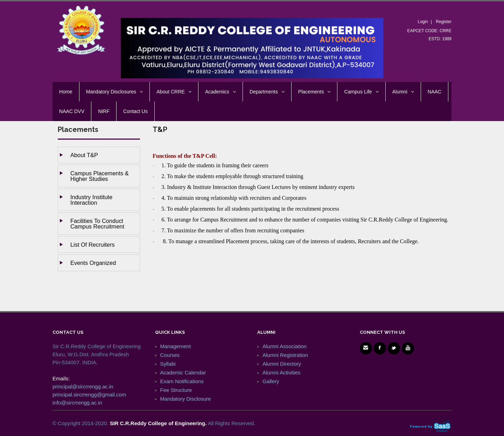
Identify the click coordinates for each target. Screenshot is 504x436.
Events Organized (93, 263)
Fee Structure (176, 390)
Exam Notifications (182, 381)
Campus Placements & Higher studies (100, 176)
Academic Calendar (183, 372)
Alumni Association (285, 346)
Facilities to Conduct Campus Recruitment (97, 224)
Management (176, 346)
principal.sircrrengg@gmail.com (89, 395)
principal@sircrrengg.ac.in (83, 386)
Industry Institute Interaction (91, 200)
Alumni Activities (281, 372)
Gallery (271, 381)
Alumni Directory (282, 364)
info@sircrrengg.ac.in (77, 403)
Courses (170, 355)
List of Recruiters (93, 245)
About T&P (84, 155)
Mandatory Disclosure (186, 399)
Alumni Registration (285, 355)
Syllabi (168, 364)
